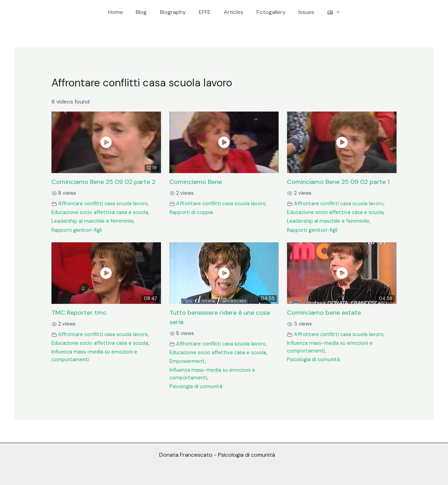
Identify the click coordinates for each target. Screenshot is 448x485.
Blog (146, 12)
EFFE (206, 12)
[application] (330, 12)
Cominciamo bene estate (324, 313)
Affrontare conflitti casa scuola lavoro (103, 204)
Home (122, 12)
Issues (302, 12)
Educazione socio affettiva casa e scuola (100, 212)
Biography (176, 12)
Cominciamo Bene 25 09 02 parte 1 (338, 182)
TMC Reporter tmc (79, 313)
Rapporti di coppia (191, 212)
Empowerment (187, 361)
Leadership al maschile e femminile (93, 221)
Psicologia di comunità (196, 386)
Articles (233, 12)
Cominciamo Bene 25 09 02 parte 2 (103, 182)
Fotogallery (268, 12)
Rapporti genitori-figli (77, 230)
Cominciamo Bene (196, 182)
